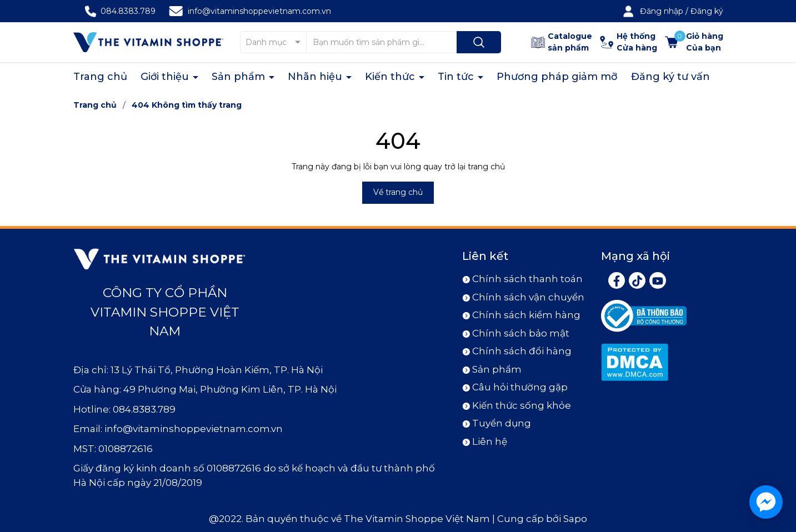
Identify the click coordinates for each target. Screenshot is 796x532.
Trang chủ (100, 77)
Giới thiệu (166, 77)
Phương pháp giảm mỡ (557, 77)
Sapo (575, 519)
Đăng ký (707, 11)
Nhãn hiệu (316, 77)
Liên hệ (490, 441)
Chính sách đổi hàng (522, 351)
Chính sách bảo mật (521, 333)
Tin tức (457, 77)
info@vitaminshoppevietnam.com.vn (259, 11)
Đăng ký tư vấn (670, 77)
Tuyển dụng (502, 423)
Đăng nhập (662, 11)
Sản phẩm (240, 77)
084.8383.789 (128, 11)
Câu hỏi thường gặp (520, 387)
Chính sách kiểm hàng (526, 315)
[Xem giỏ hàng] (694, 42)
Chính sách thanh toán (527, 279)
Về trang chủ (398, 192)
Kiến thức (391, 77)
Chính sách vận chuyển (528, 297)
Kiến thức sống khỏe (522, 405)
